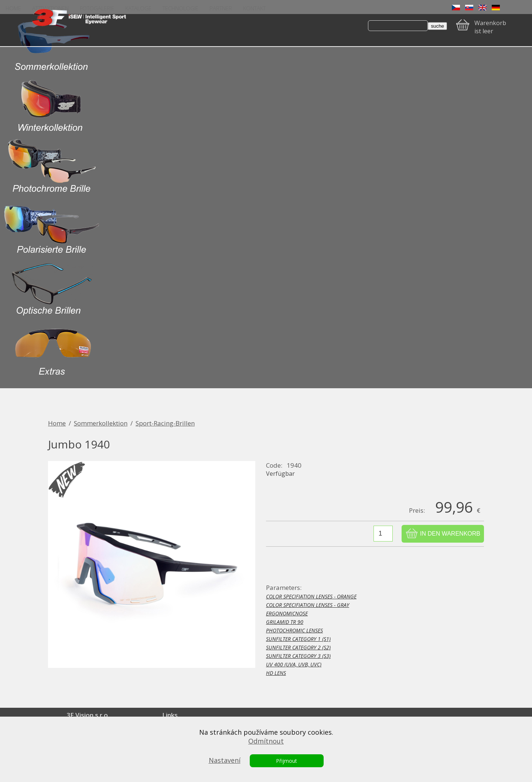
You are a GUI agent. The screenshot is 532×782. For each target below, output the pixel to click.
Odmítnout (266, 741)
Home (57, 423)
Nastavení (225, 760)
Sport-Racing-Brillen (165, 423)
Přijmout (287, 761)
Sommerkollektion (101, 423)
